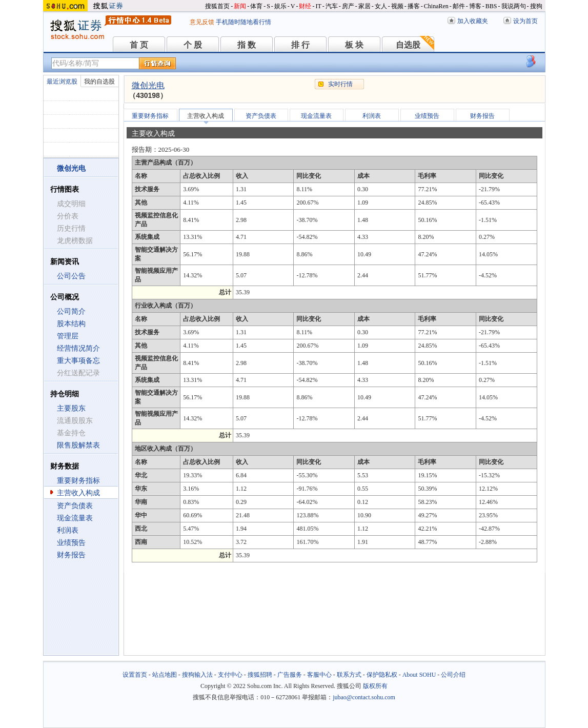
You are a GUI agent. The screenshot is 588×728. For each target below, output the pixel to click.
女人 (381, 6)
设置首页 (135, 675)
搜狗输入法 (197, 675)
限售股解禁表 (78, 445)
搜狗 (536, 6)
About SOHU (419, 675)
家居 (364, 6)
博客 (475, 6)
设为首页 (525, 21)
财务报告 (71, 555)
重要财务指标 (78, 481)
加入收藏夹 (473, 21)
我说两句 (514, 6)
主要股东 (71, 408)
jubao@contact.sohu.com (364, 697)
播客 (414, 6)
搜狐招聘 (260, 675)
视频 (397, 6)
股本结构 (71, 324)
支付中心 (230, 675)
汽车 (332, 6)
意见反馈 (202, 22)
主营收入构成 (78, 493)
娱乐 (280, 6)
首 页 (139, 45)
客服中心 (319, 675)
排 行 (300, 45)
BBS (491, 6)
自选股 (408, 45)
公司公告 (71, 276)
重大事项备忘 (78, 361)
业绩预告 (71, 543)
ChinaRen (436, 6)
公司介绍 (453, 675)
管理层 (68, 336)
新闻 (240, 6)
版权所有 (375, 686)
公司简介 (71, 311)
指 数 (247, 45)
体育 (256, 6)
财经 (305, 6)
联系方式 (349, 675)
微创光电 (148, 85)
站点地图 (165, 675)
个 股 (193, 45)
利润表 (68, 530)
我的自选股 (99, 82)
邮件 (459, 6)
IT (318, 6)
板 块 (354, 45)
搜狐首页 (217, 6)
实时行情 (340, 84)
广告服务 (290, 675)
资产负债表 (75, 506)
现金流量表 (75, 518)
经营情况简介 (78, 348)
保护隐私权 (382, 675)
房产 (348, 6)
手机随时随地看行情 (244, 22)
